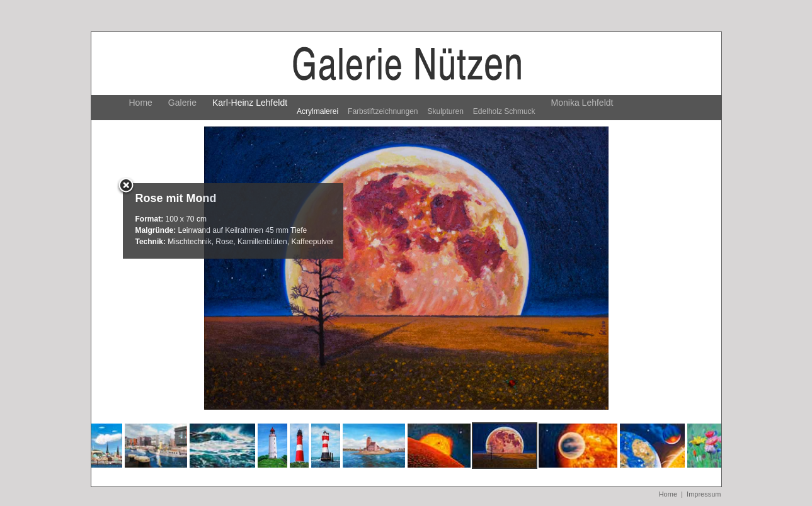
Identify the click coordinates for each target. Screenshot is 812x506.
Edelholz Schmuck (504, 111)
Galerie (182, 103)
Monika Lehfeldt (582, 103)
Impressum (704, 494)
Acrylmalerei (317, 111)
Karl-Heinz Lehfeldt (250, 103)
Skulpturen (445, 111)
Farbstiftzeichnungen (383, 111)
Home (141, 103)
